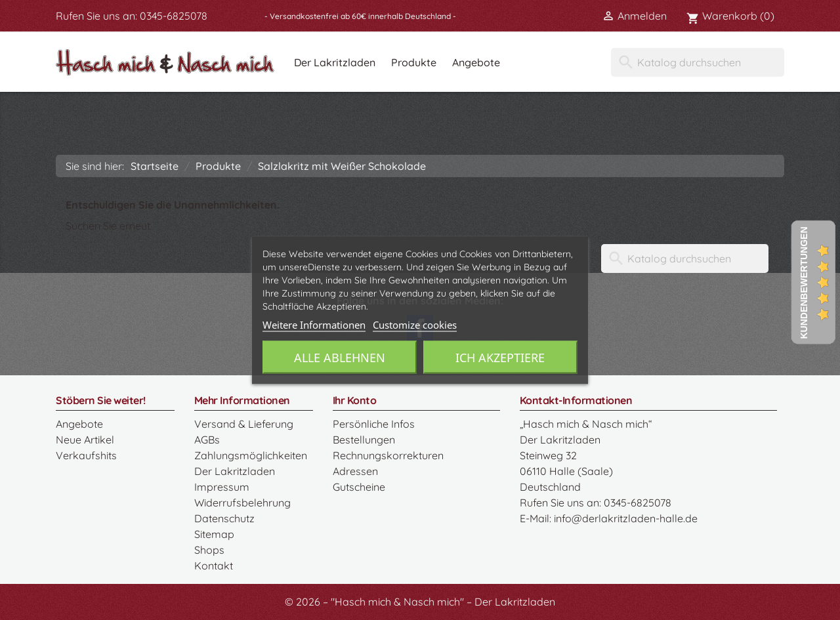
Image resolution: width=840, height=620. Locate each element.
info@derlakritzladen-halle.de (626, 518)
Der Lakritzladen (335, 62)
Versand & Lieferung (244, 424)
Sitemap (214, 534)
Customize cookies (415, 324)
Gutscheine (359, 487)
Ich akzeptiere (500, 357)
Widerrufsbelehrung (242, 503)
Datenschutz (224, 518)
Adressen (355, 471)
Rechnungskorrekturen (388, 455)
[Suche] (698, 62)
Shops (209, 550)
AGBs (207, 440)
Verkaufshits (86, 455)
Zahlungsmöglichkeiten (251, 455)
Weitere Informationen (314, 324)
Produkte (414, 62)
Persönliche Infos (374, 424)
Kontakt (214, 566)
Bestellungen (364, 440)
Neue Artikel (85, 440)
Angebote (476, 62)
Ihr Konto (355, 400)
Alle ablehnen (340, 357)
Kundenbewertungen (804, 282)
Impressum (222, 487)
